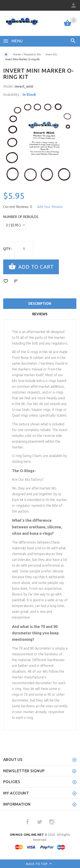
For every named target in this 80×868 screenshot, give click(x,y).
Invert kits (51, 54)
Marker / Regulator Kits (27, 54)
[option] (40, 143)
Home (6, 55)
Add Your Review (50, 207)
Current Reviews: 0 (18, 207)
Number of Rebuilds (21, 217)
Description (40, 304)
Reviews (40, 314)
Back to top (40, 864)
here (27, 461)
